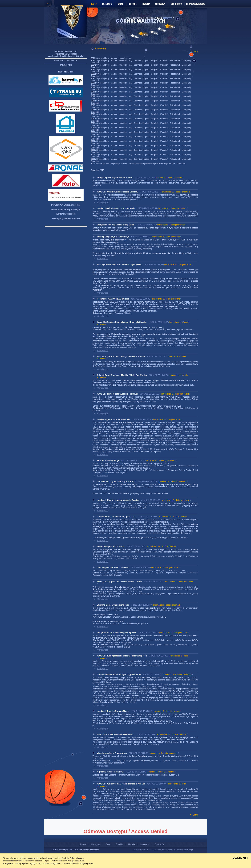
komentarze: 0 (170, 264)
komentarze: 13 (168, 192)
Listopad (186, 60)
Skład (108, 844)
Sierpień (154, 60)
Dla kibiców (160, 844)
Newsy (83, 844)
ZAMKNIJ (240, 858)
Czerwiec (138, 60)
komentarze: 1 (165, 208)
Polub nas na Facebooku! (66, 61)
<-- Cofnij (194, 52)
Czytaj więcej (103, 202)
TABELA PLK (66, 65)
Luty (107, 58)
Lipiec (146, 60)
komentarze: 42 (164, 734)
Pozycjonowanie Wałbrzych (86, 850)
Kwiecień (123, 58)
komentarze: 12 (166, 633)
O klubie (119, 844)
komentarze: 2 (162, 178)
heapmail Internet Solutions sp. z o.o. (123, 364)
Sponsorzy (145, 844)
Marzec (114, 58)
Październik (175, 60)
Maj (130, 58)
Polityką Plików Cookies (73, 858)
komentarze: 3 (158, 605)
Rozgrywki (96, 844)
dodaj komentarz (176, 178)
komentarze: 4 (165, 517)
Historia (132, 844)
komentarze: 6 (158, 237)
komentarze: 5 (176, 656)
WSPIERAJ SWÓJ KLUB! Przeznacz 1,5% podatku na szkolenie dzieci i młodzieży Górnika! (66, 54)
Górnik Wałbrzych (60, 850)
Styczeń (100, 58)
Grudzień (95, 63)
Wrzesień (164, 60)
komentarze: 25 (176, 322)
